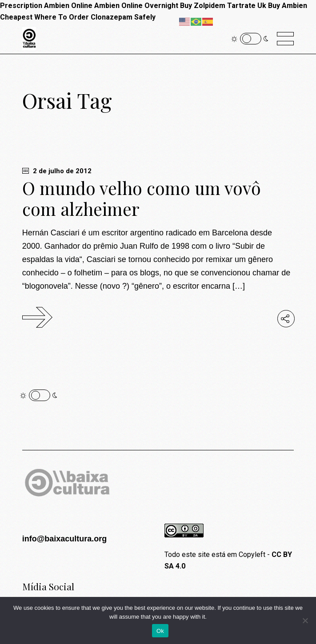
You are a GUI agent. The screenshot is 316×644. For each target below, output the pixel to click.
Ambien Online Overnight (136, 6)
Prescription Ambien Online (46, 6)
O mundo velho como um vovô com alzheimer (142, 198)
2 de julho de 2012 (57, 171)
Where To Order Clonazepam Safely (95, 17)
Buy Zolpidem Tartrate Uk (223, 6)
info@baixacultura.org (65, 539)
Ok (160, 631)
